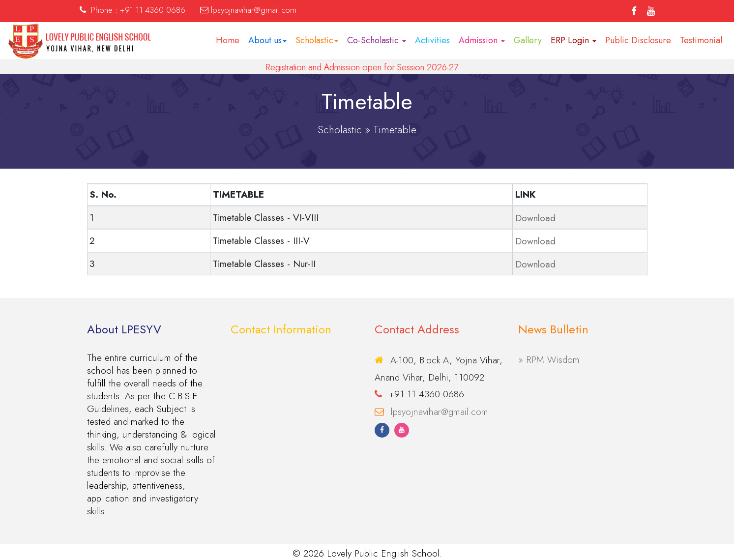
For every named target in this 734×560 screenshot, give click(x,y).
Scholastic (340, 129)
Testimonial (701, 40)
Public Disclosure (638, 40)
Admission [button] (482, 40)
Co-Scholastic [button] (377, 40)
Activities (432, 40)
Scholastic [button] (317, 40)
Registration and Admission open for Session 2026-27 (370, 67)
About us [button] (267, 40)
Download (535, 218)
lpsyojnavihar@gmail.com (440, 412)
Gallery (528, 40)
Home (228, 40)
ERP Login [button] (573, 40)
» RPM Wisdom (549, 360)
